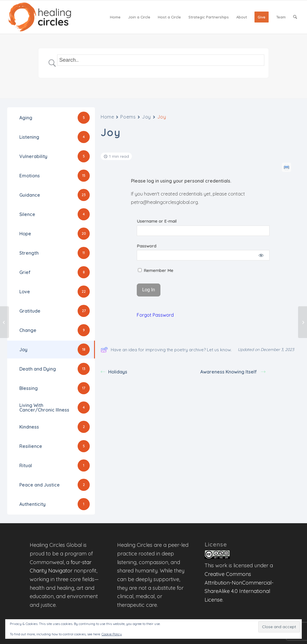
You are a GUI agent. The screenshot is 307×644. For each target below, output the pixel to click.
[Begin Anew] (4, 322)
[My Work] (303, 322)
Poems (128, 117)
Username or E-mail (157, 221)
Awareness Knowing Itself (233, 372)
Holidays (114, 372)
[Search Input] (161, 60)
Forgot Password (155, 315)
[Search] (295, 17)
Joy (146, 117)
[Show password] (261, 255)
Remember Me (156, 270)
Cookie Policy (112, 634)
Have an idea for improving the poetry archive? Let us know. (166, 350)
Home (107, 117)
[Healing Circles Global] (40, 17)
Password (147, 246)
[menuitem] (115, 17)
